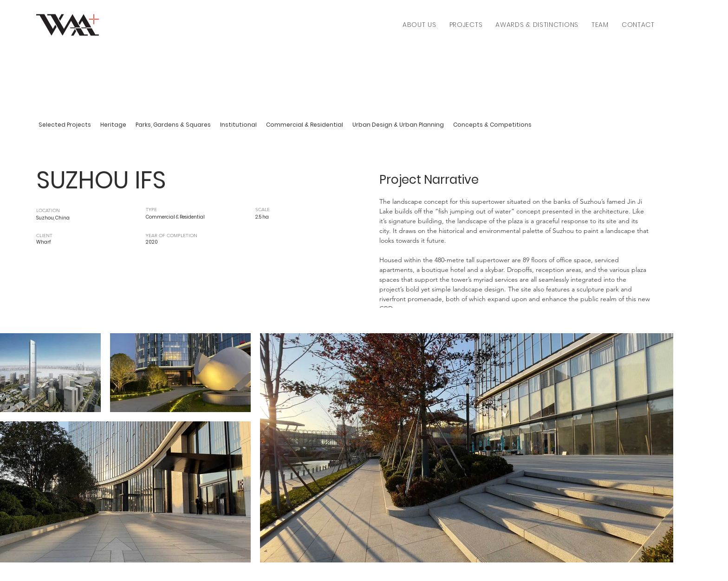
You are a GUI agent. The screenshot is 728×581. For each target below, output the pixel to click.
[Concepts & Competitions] (492, 125)
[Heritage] (113, 125)
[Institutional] (238, 125)
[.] (286, 240)
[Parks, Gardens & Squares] (173, 125)
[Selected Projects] (65, 125)
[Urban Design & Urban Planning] (398, 125)
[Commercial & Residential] (305, 125)
